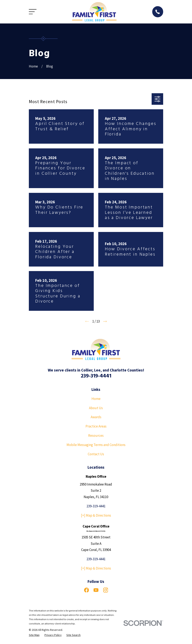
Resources (96, 436)
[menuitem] (34, 635)
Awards (96, 417)
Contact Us (96, 454)
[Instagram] (106, 590)
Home (96, 399)
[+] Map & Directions (96, 515)
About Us (96, 408)
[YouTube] (96, 590)
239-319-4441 (96, 376)
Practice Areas (96, 426)
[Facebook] (87, 590)
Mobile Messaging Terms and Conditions (96, 445)
